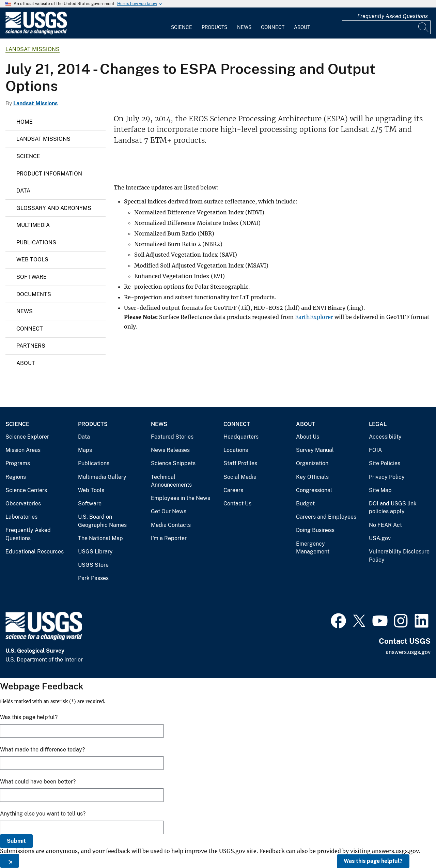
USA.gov (380, 538)
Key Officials (312, 477)
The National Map (100, 538)
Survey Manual (315, 450)
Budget (305, 504)
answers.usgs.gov (408, 652)
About (302, 27)
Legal (378, 424)
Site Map (380, 490)
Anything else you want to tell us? (43, 814)
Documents (34, 294)
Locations (236, 450)
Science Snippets (173, 463)
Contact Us (237, 504)
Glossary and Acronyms (54, 208)
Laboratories (21, 517)
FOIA (375, 450)
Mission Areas (23, 450)
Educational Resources (35, 552)
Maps (85, 450)
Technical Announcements (171, 481)
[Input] (386, 27)
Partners (31, 346)
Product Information (49, 174)
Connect (273, 27)
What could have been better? (38, 782)
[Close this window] (10, 861)
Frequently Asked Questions (393, 16)
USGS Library (95, 552)
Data (23, 191)
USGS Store (93, 565)
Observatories (23, 504)
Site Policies (385, 463)
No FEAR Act (385, 525)
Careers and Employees (326, 517)
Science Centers (26, 490)
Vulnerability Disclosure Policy (399, 556)
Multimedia (33, 225)
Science (182, 27)
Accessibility (385, 437)
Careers (233, 490)
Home (25, 122)
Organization (312, 463)
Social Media (240, 477)
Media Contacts (171, 525)
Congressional (314, 490)
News (244, 27)
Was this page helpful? (373, 861)
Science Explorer (27, 437)
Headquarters (241, 437)
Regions (16, 477)
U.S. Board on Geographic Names (102, 521)
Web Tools (32, 260)
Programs (18, 463)
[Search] (424, 27)
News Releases (170, 450)
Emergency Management (313, 548)
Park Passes (93, 578)
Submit (16, 841)
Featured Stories (172, 437)
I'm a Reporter (169, 538)
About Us (308, 437)
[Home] (36, 33)
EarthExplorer (314, 317)
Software (32, 277)
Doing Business (315, 530)
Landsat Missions (33, 49)
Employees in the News (181, 498)
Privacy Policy (387, 477)
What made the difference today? (42, 750)
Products (214, 27)
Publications (36, 242)
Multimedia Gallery (102, 477)
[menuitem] (182, 23)
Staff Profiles (240, 463)
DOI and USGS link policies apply (393, 508)
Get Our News (169, 511)
